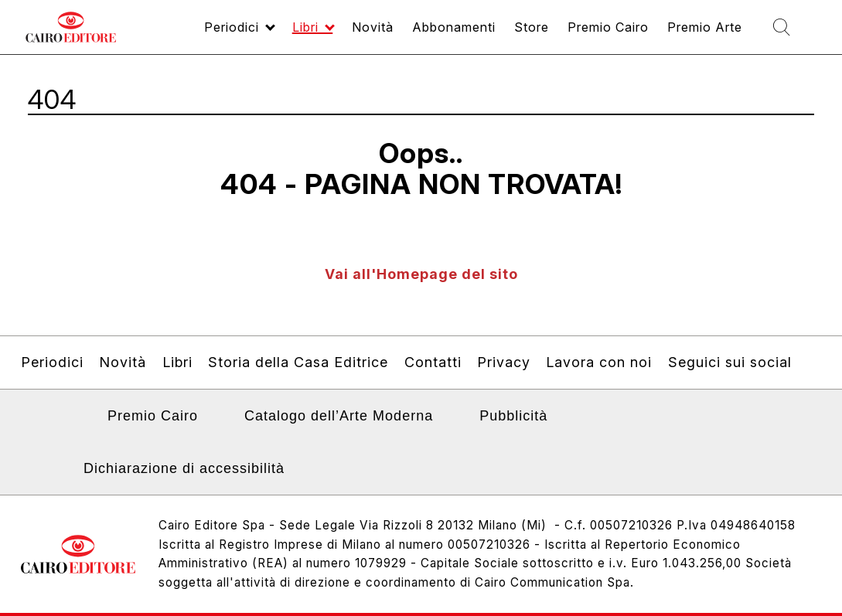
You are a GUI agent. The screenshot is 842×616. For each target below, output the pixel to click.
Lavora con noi (599, 362)
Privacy (504, 362)
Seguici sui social (730, 362)
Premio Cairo (153, 416)
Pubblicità (513, 416)
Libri (177, 362)
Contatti (433, 362)
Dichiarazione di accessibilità (184, 468)
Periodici (52, 362)
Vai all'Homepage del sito (421, 274)
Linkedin (72, 420)
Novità (123, 362)
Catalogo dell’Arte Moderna (339, 416)
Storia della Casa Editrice (298, 362)
